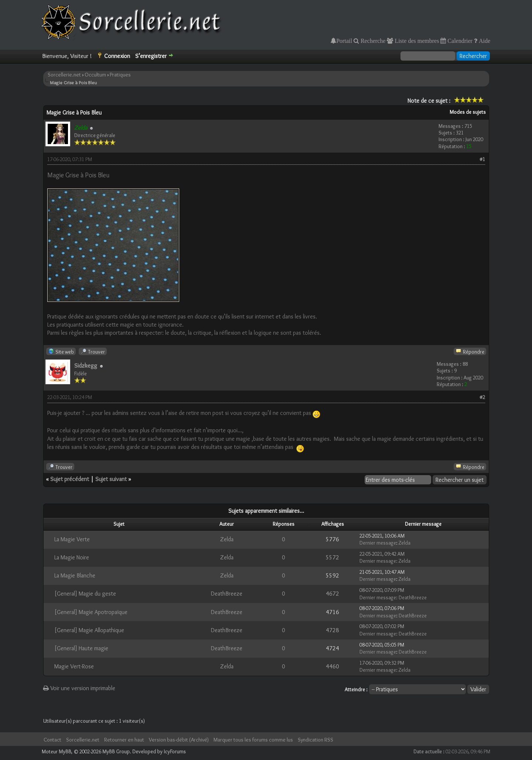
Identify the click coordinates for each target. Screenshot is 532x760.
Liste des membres (416, 41)
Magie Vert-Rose (74, 666)
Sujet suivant (111, 479)
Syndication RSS (316, 740)
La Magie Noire (72, 557)
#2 (482, 397)
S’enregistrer (151, 56)
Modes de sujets (468, 112)
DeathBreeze (227, 594)
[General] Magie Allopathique (89, 630)
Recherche (372, 41)
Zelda (227, 539)
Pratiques (120, 75)
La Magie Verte (72, 539)
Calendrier (459, 41)
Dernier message (378, 543)
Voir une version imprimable (79, 688)
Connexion (117, 56)
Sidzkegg (86, 366)
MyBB (65, 752)
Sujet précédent (70, 479)
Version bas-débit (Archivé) (179, 740)
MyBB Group (116, 752)
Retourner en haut (124, 740)
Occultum (95, 75)
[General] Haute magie (81, 648)
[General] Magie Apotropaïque (91, 612)
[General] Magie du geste (85, 594)
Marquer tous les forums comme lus (253, 740)
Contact (52, 740)
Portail (344, 41)
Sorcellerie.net (64, 75)
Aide (484, 41)
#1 (482, 159)
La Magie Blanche (75, 575)
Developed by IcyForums (159, 752)
